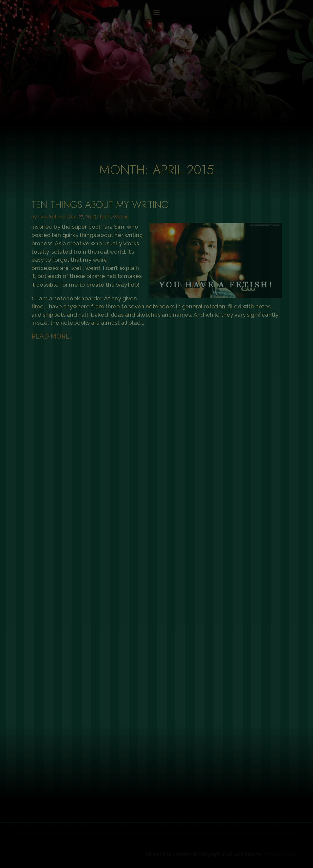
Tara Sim (113, 227)
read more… (52, 336)
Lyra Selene (52, 217)
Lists (105, 217)
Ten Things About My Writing (100, 205)
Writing (121, 217)
